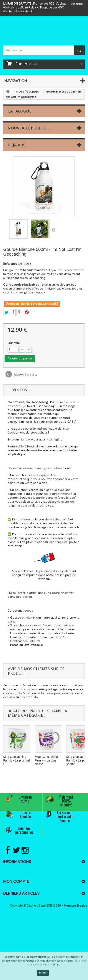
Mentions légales (75, 906)
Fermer (43, 973)
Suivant (53, 230)
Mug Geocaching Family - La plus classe (46, 760)
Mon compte (16, 881)
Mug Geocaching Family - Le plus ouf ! (17, 760)
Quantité (14, 343)
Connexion (77, 4)
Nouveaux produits (29, 128)
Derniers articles (21, 893)
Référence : (11, 264)
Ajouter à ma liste (25, 375)
